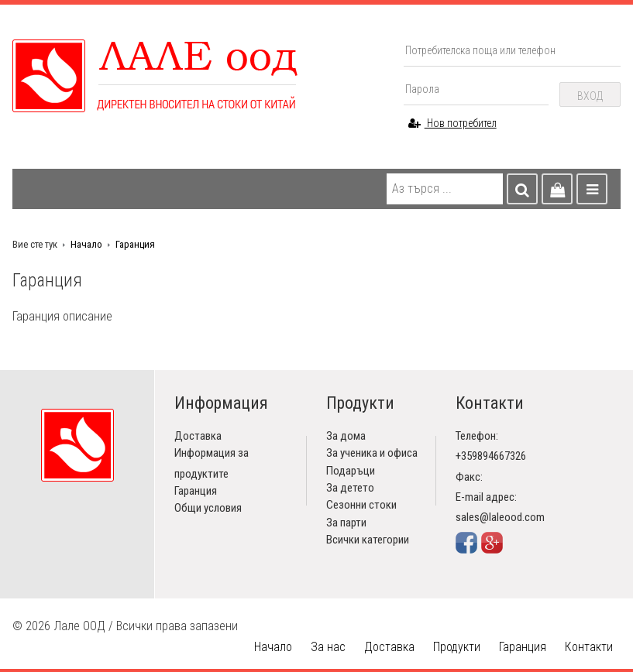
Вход (590, 96)
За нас (328, 647)
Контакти (589, 647)
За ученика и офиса (372, 453)
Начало (86, 244)
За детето (350, 488)
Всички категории (368, 540)
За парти (346, 523)
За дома (346, 436)
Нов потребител (452, 123)
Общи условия (208, 508)
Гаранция (135, 244)
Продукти (457, 647)
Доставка (198, 436)
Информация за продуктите (212, 463)
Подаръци (351, 471)
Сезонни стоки (361, 505)
